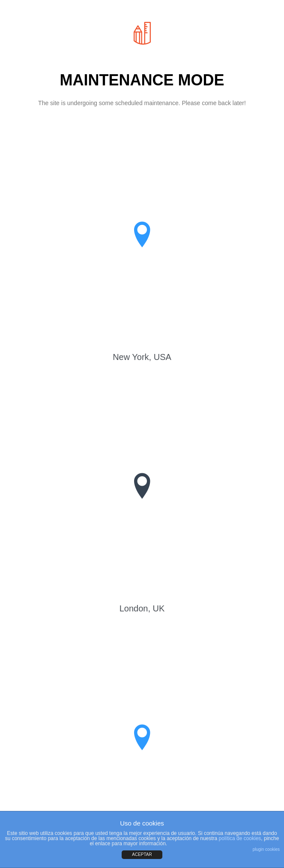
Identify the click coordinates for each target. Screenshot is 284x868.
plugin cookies (266, 849)
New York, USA (142, 357)
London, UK (142, 608)
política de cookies (240, 838)
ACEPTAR (142, 854)
